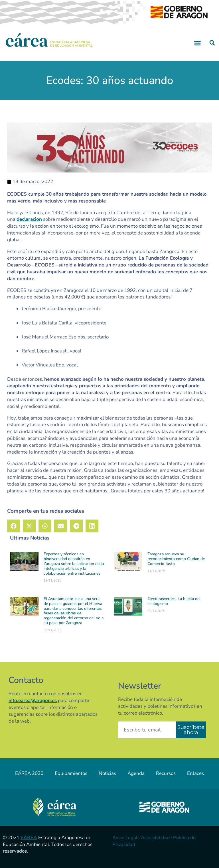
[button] (198, 43)
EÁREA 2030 (29, 773)
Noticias (107, 773)
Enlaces (195, 773)
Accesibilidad (155, 838)
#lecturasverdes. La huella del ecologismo (174, 601)
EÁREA (29, 838)
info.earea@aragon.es (33, 700)
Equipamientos (71, 773)
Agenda (136, 773)
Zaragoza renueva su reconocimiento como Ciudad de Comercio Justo (176, 559)
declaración (29, 219)
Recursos (166, 773)
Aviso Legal (125, 838)
